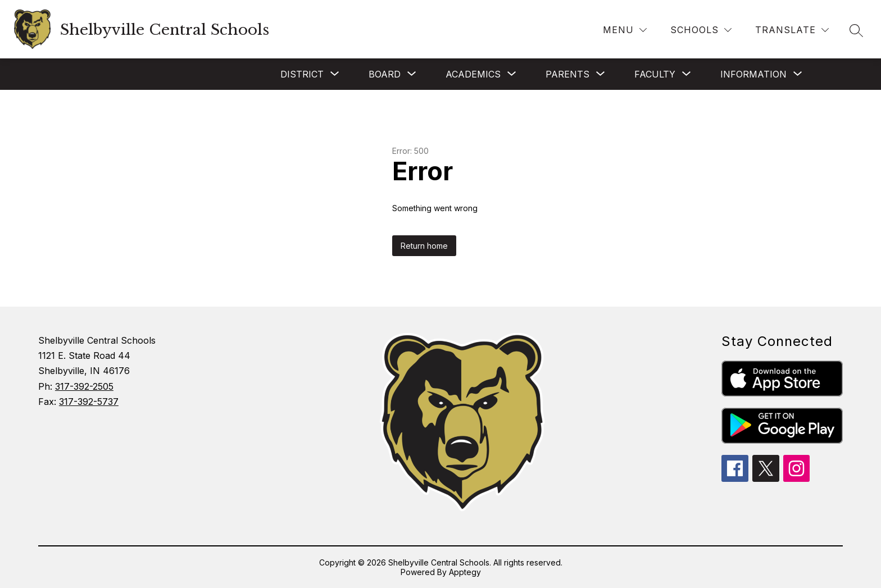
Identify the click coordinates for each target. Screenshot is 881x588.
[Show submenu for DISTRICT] (302, 74)
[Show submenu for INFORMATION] (753, 74)
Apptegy (465, 572)
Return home (424, 246)
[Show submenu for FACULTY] (655, 74)
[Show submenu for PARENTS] (567, 74)
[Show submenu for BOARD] (385, 74)
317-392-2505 (84, 386)
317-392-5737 (89, 402)
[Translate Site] (792, 30)
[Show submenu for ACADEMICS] (473, 74)
